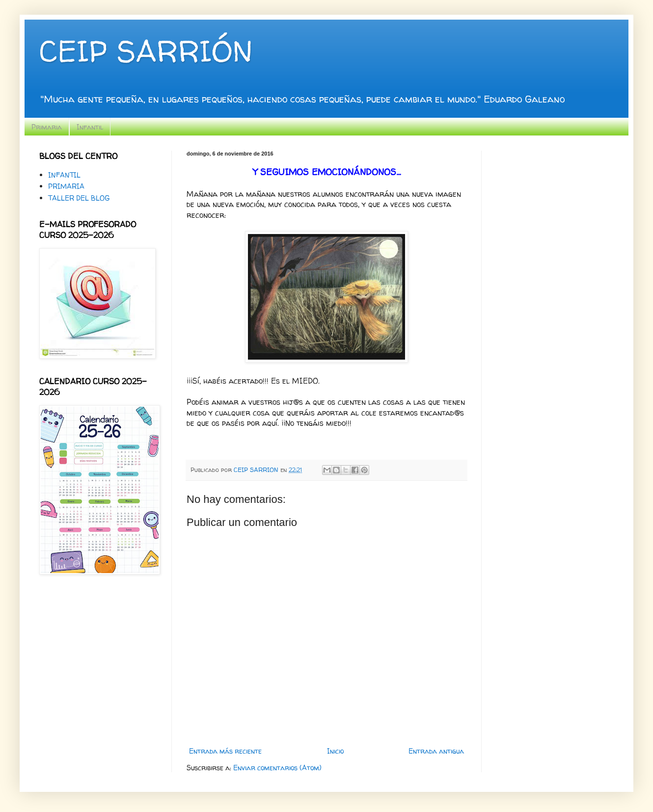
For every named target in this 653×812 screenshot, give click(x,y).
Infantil (90, 127)
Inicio (335, 751)
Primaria (47, 127)
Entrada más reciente (225, 751)
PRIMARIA (66, 186)
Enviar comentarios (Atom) (277, 768)
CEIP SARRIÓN (146, 51)
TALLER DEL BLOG (79, 198)
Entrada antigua (436, 751)
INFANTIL (64, 175)
